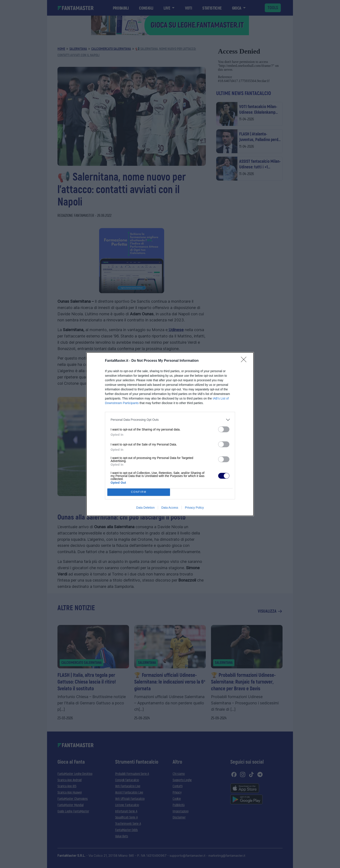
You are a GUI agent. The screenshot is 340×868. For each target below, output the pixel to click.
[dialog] (170, 434)
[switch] (224, 429)
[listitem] (170, 420)
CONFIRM (139, 492)
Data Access (170, 508)
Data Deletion (145, 508)
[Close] (245, 361)
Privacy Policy (194, 508)
